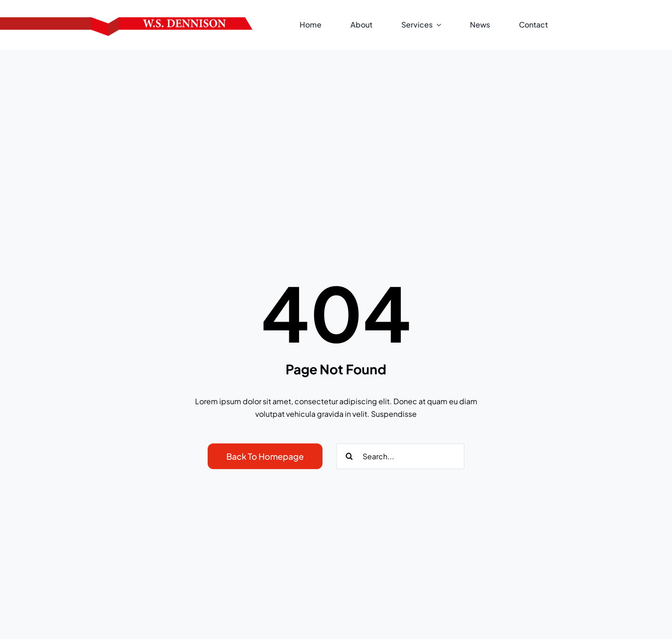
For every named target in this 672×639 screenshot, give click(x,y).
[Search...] (400, 456)
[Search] (349, 456)
